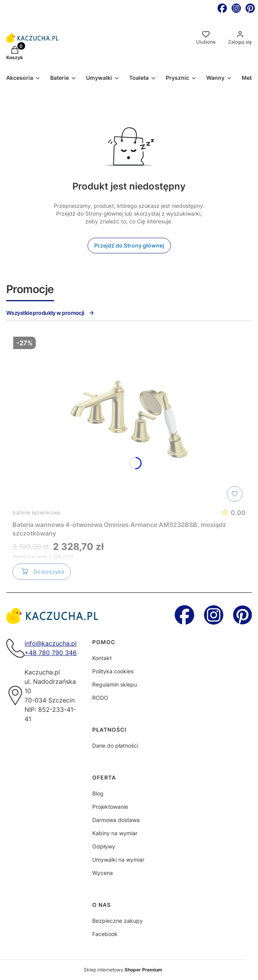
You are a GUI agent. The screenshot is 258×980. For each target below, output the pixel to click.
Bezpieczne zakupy (118, 921)
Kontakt (102, 658)
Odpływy (104, 846)
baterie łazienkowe (36, 512)
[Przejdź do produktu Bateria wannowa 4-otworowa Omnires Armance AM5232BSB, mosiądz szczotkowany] (129, 419)
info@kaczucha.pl (51, 643)
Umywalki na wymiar (118, 860)
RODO (100, 698)
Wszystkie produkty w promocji (50, 313)
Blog (98, 793)
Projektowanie (110, 807)
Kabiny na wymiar (115, 833)
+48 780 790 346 (51, 653)
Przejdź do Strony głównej (129, 245)
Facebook (105, 934)
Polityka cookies (113, 671)
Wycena (103, 873)
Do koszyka (42, 573)
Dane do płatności (115, 746)
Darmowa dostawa (116, 820)
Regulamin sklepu (115, 684)
